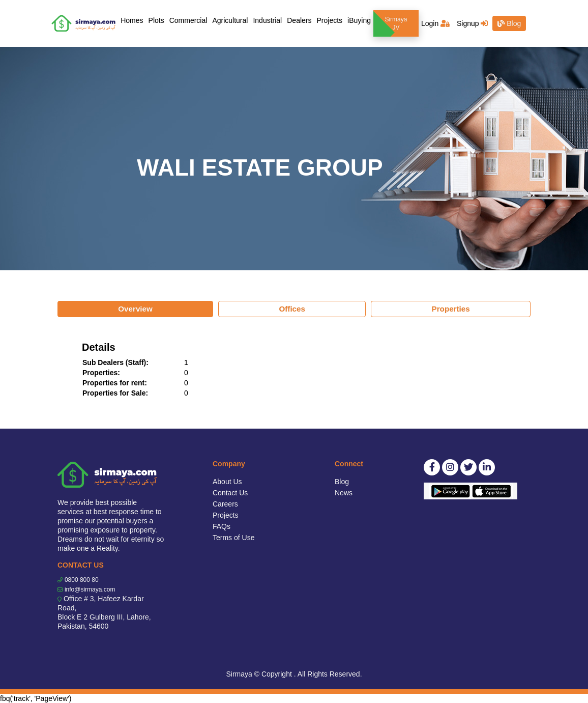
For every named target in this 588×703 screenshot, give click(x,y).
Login (435, 23)
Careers (225, 504)
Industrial (267, 20)
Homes (133, 20)
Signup (472, 23)
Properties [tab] (451, 309)
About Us (227, 482)
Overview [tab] (135, 309)
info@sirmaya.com (90, 589)
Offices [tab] (292, 309)
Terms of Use (233, 538)
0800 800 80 (82, 580)
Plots (156, 20)
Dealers (299, 20)
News (344, 493)
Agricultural (230, 20)
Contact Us (230, 493)
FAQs (222, 526)
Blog (509, 23)
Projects (329, 20)
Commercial (188, 20)
